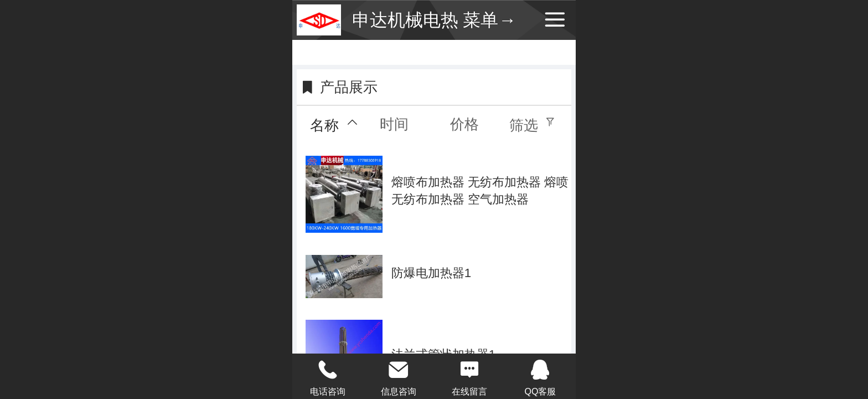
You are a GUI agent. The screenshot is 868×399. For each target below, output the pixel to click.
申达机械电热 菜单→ (434, 20)
